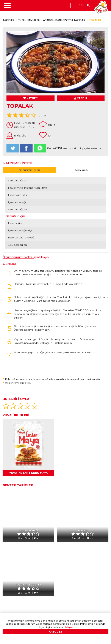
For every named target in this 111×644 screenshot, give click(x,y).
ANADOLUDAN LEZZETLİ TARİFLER (64, 20)
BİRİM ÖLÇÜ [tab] (82, 170)
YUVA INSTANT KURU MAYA (28, 473)
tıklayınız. (70, 627)
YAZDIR (81, 98)
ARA (81, 5)
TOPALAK (95, 20)
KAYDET (30, 98)
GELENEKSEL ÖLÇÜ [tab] (29, 170)
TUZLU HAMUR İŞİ (29, 20)
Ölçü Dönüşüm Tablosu (18, 257)
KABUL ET (55, 632)
